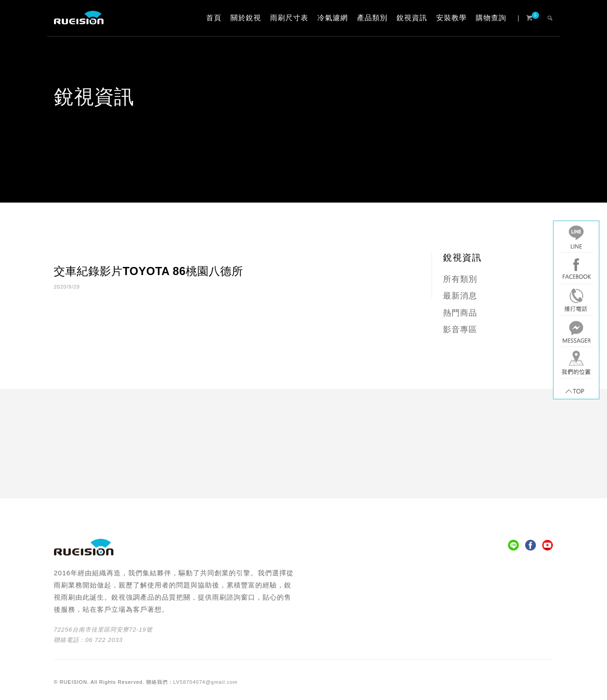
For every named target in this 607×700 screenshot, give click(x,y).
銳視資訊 (412, 18)
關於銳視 (246, 18)
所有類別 (460, 279)
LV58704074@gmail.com (205, 682)
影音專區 (460, 330)
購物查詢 (491, 18)
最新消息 (460, 296)
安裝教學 (451, 18)
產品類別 (372, 18)
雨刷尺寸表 (289, 18)
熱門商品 (460, 313)
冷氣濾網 (333, 18)
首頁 (214, 18)
